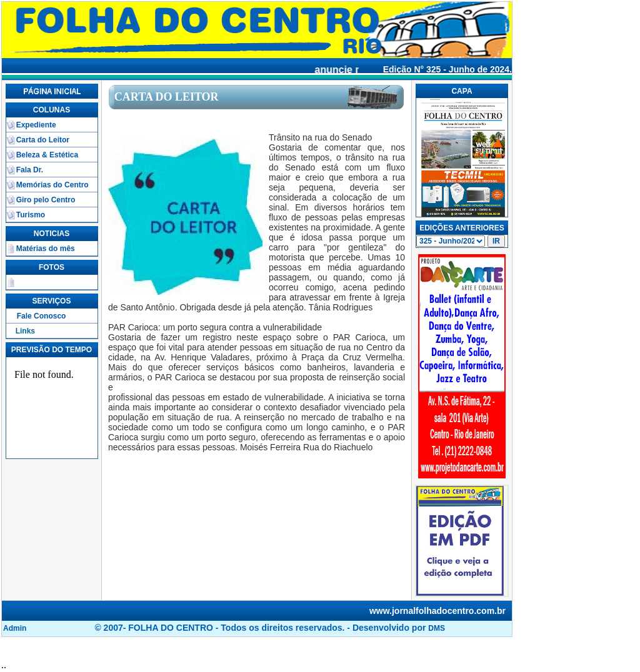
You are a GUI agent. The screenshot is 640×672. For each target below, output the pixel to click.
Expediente (36, 125)
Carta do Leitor (43, 140)
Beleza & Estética (47, 155)
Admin (15, 628)
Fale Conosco (42, 316)
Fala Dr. (30, 170)
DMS (437, 628)
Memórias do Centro (52, 185)
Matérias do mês (46, 249)
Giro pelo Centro (46, 200)
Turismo (31, 215)
